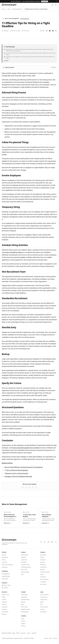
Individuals (43, 577)
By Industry (43, 555)
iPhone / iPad (6, 585)
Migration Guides (25, 609)
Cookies (55, 638)
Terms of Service (44, 595)
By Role (42, 557)
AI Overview (5, 579)
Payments (24, 557)
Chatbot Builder (6, 576)
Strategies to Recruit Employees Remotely (18, 476)
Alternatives (24, 597)
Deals (23, 604)
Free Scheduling (44, 579)
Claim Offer (45, 1)
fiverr (35, 235)
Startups (42, 562)
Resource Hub (5, 595)
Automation (24, 560)
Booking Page (25, 555)
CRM (22, 574)
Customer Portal (25, 565)
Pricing (4, 560)
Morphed (34, 633)
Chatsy (29, 633)
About (23, 618)
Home (3, 9)
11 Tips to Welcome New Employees (16, 470)
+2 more (7, 61)
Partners (23, 626)
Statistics (4, 614)
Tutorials (4, 600)
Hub (8, 9)
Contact (23, 621)
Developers (5, 567)
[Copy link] (56, 31)
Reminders (24, 562)
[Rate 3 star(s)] (29, 487)
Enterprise (43, 560)
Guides (4, 597)
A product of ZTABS (29, 638)
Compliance (43, 582)
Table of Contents (29, 67)
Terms (50, 638)
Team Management (17, 9)
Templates (4, 609)
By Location (43, 584)
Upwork (28, 235)
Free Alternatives (25, 600)
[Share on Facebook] (53, 31)
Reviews (23, 602)
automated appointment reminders (28, 448)
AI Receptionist (6, 574)
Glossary (4, 604)
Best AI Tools (24, 607)
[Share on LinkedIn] (50, 31)
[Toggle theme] (52, 5)
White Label (24, 570)
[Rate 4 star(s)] (33, 487)
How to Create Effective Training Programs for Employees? (24, 467)
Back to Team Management (11, 18)
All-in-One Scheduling (7, 565)
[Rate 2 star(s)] (26, 487)
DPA (41, 604)
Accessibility (43, 612)
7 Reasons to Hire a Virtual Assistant (16, 473)
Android (5, 588)
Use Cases (4, 562)
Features (4, 555)
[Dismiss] (57, 1)
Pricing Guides (25, 612)
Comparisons (24, 595)
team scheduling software (14, 252)
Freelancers (43, 565)
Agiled (14, 633)
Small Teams (43, 567)
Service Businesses (45, 572)
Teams (42, 574)
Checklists (4, 602)
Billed (18, 633)
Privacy (46, 638)
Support (23, 623)
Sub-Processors (44, 607)
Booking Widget (25, 572)
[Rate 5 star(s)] (36, 487)
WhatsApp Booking (26, 567)
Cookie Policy (44, 600)
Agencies (43, 570)
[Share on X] (47, 31)
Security (42, 609)
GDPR (42, 602)
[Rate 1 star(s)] (23, 487)
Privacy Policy (44, 597)
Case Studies (5, 612)
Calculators (5, 607)
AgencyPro (23, 633)
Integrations (5, 557)
